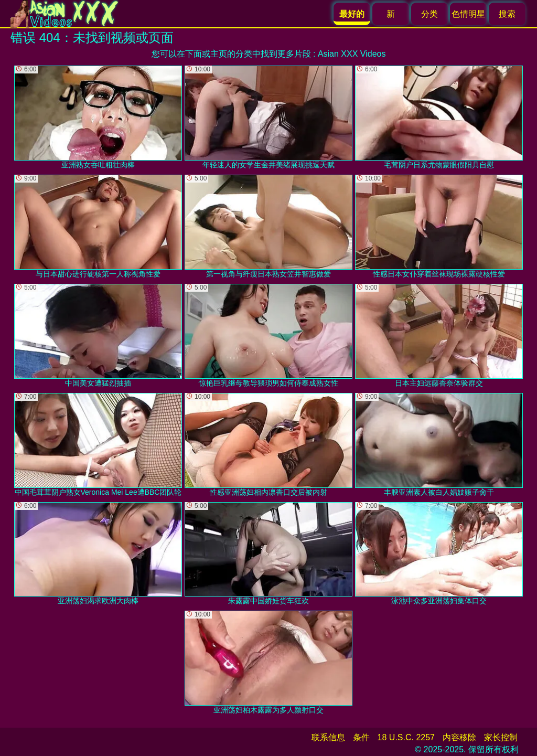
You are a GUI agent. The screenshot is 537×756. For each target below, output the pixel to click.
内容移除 (459, 737)
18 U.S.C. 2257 (406, 737)
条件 (361, 737)
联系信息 (328, 737)
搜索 (507, 14)
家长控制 (501, 737)
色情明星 (468, 14)
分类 (429, 14)
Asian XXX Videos (352, 54)
